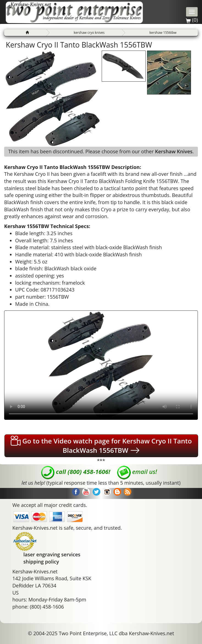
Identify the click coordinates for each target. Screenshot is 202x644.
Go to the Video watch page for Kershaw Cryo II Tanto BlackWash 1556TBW (101, 445)
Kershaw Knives (174, 151)
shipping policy (41, 562)
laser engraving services (52, 554)
